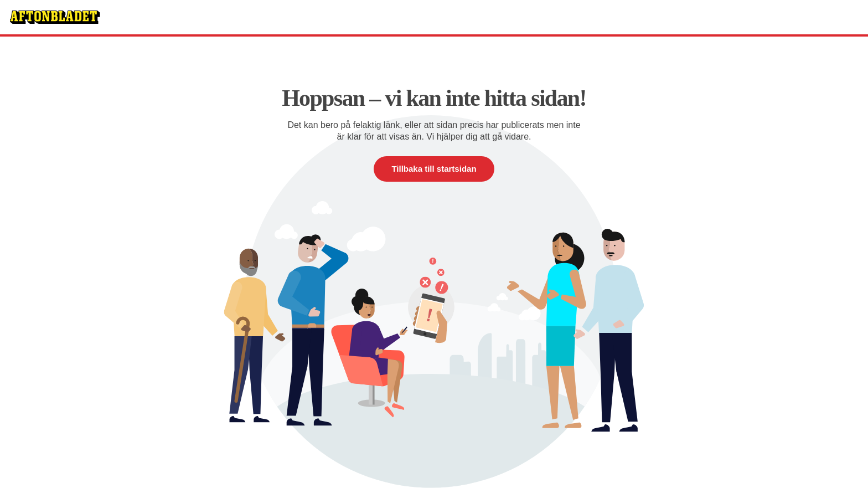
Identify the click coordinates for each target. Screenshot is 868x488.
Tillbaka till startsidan (434, 169)
